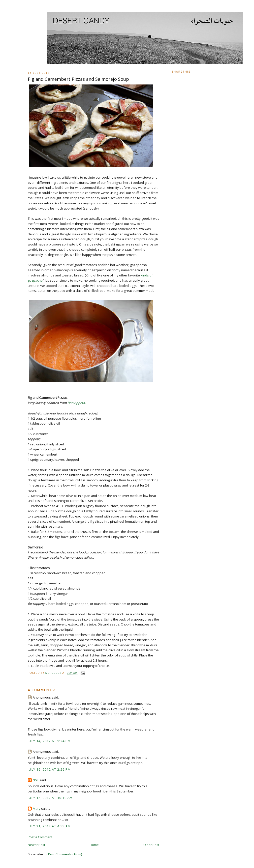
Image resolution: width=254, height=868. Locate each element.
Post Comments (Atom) (65, 854)
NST (36, 780)
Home (94, 845)
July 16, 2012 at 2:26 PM (49, 769)
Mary (37, 809)
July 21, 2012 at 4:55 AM (49, 826)
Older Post (151, 845)
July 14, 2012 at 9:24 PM (49, 741)
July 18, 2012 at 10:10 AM (50, 798)
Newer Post (36, 845)
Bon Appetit (76, 403)
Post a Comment (40, 837)
